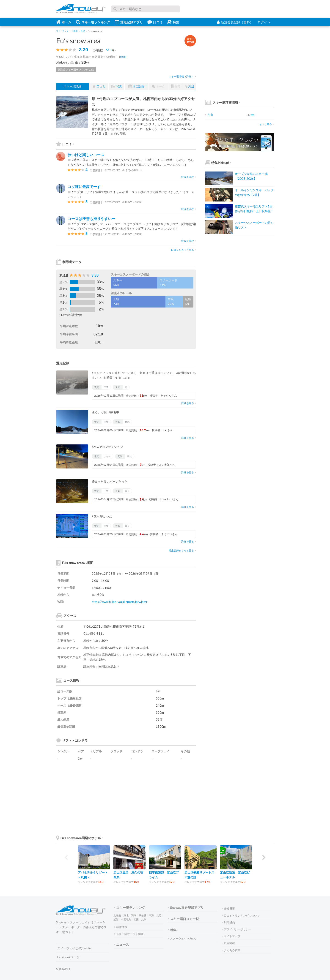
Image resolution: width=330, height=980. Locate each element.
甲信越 (142, 915)
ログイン (264, 22)
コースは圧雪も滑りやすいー (91, 219)
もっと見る (267, 124)
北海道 (117, 915)
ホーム (64, 22)
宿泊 (176, 86)
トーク (158, 86)
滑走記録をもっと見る (182, 550)
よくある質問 (231, 950)
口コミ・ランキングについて (241, 916)
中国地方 (126, 919)
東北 (126, 915)
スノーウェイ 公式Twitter (74, 948)
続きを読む (189, 177)
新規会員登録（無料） (235, 22)
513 (109, 50)
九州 (144, 919)
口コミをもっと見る (184, 250)
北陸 (159, 915)
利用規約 (228, 922)
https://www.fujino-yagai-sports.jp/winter (120, 602)
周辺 (190, 86)
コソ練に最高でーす (84, 186)
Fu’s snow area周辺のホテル (80, 838)
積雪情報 (121, 927)
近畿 (116, 919)
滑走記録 (136, 86)
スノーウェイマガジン (183, 938)
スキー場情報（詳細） (182, 76)
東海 (151, 915)
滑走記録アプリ (129, 22)
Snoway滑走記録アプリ (186, 908)
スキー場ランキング (93, 22)
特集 (173, 22)
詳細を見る (189, 403)
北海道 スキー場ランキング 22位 (76, 69)
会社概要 (228, 908)
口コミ (155, 22)
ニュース (122, 944)
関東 (134, 915)
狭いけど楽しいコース (86, 155)
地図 (123, 57)
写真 (117, 86)
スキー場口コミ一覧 (183, 919)
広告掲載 (228, 943)
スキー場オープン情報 (129, 934)
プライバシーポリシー (237, 929)
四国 (136, 919)
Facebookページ (68, 957)
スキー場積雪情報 (222, 102)
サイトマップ (231, 936)
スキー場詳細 (72, 86)
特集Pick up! (218, 163)
